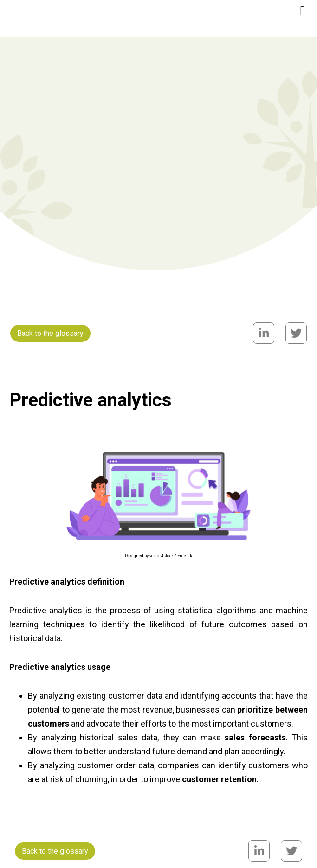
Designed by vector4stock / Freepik (158, 556)
